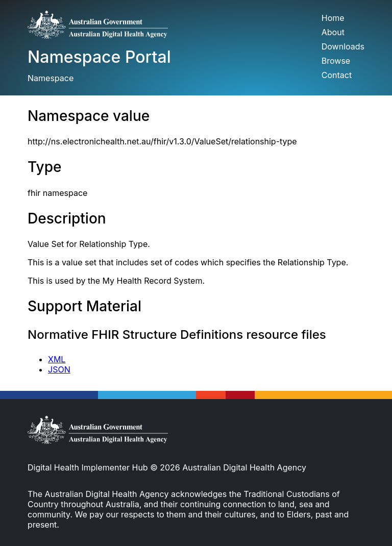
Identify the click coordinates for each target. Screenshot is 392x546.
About (333, 32)
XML (57, 359)
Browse (336, 61)
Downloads (343, 46)
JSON (59, 369)
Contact (337, 75)
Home (333, 18)
